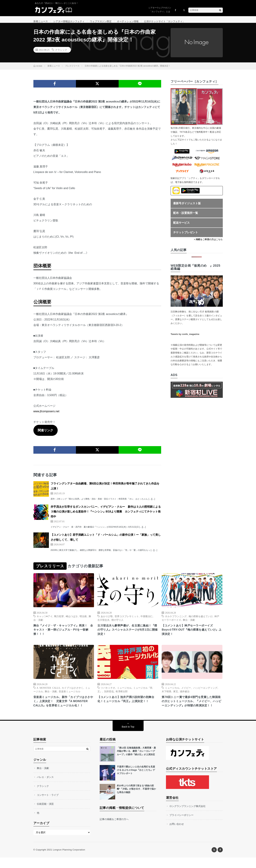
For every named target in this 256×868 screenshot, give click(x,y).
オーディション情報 (128, 21)
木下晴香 (166, 696)
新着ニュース (41, 21)
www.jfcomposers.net (46, 415)
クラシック (61, 53)
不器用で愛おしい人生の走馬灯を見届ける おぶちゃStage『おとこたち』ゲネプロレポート (136, 780)
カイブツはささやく (72, 692)
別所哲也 (109, 696)
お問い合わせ (177, 834)
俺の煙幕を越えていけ (201, 620)
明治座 (83, 620)
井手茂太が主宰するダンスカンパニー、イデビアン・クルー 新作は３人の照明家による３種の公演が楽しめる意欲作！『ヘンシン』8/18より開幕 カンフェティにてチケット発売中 (106, 515)
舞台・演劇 (189, 624)
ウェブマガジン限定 (101, 21)
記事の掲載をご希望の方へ (114, 830)
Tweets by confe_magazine (185, 338)
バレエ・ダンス (45, 788)
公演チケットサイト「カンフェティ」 (164, 21)
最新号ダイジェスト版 (187, 207)
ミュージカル (124, 692)
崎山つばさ (72, 620)
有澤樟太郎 (122, 696)
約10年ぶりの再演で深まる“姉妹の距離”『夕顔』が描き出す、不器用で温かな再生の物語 (137, 799)
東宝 (176, 696)
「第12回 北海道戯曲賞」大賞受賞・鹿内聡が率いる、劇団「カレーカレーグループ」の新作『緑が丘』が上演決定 (136, 762)
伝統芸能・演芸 (45, 814)
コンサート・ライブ (48, 805)
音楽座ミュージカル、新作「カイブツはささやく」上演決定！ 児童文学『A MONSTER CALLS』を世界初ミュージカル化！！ (64, 709)
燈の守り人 (117, 624)
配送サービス (181, 226)
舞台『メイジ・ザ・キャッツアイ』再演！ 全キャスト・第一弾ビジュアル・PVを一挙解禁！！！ (64, 634)
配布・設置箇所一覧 (186, 217)
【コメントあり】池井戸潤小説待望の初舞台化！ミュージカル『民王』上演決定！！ (128, 704)
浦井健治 (185, 696)
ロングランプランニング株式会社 (187, 817)
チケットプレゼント (186, 236)
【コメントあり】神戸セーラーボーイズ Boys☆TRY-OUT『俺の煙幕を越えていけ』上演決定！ (190, 634)
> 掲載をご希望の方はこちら (208, 243)
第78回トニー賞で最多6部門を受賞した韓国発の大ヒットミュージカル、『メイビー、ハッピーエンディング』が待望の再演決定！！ (192, 709)
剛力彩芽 (59, 620)
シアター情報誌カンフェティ (69, 21)
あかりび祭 (107, 620)
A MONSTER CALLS (48, 692)
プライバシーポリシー (181, 826)
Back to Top (128, 737)
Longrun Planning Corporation (69, 860)
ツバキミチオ (108, 692)
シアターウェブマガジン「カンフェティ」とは (160, 10)
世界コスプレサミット (127, 620)
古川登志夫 (103, 624)
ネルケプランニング (176, 620)
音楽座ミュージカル (70, 696)
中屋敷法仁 (147, 620)
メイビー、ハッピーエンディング (199, 692)
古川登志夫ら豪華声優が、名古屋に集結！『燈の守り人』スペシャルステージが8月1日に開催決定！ (128, 634)
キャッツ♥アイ (45, 620)
